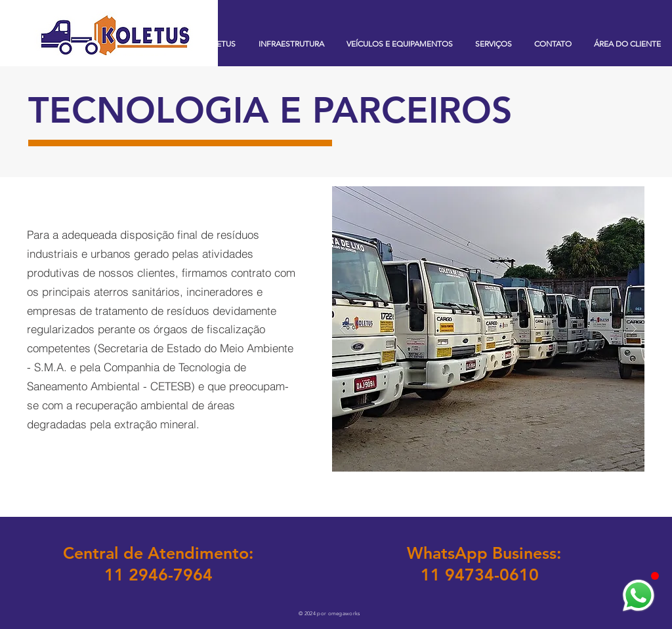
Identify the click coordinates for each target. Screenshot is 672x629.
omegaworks (344, 614)
